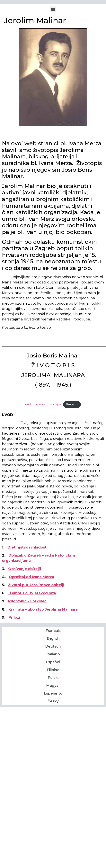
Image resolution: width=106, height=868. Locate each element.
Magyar (53, 686)
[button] (53, 9)
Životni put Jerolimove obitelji (36, 585)
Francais (53, 631)
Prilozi (14, 617)
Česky (53, 701)
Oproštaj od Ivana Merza (31, 577)
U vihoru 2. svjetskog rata (32, 593)
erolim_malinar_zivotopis (43, 404)
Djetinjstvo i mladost (27, 547)
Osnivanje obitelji (25, 569)
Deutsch (53, 646)
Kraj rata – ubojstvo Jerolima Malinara (43, 609)
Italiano (53, 654)
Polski (53, 678)
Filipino (53, 670)
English (53, 639)
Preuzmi (72, 404)
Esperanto (53, 693)
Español (53, 662)
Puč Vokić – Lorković (27, 601)
